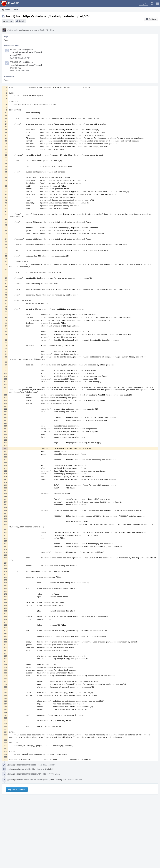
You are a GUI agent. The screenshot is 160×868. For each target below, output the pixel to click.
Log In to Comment (17, 789)
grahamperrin (25, 30)
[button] (157, 3)
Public (22, 21)
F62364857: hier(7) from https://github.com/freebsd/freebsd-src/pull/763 (26, 65)
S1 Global (49, 769)
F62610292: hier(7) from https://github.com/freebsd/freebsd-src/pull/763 (26, 52)
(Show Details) (55, 780)
